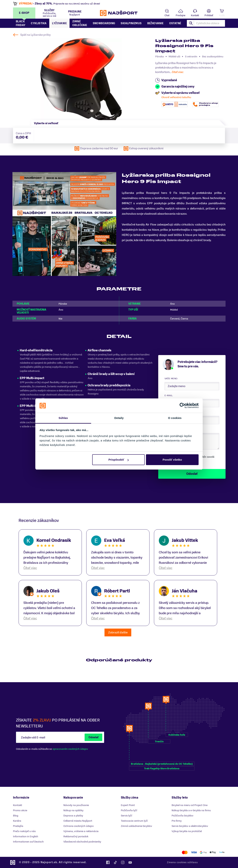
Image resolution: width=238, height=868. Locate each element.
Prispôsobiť (119, 460)
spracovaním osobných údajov (70, 749)
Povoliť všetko (172, 460)
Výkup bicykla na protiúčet (187, 831)
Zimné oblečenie (80, 23)
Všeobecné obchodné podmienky (82, 842)
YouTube (130, 862)
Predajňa (18, 826)
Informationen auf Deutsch (28, 842)
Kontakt (195, 15)
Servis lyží (126, 816)
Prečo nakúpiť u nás (24, 831)
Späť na (36, 35)
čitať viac (178, 72)
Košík (222, 15)
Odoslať (93, 737)
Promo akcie (20, 810)
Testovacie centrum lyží (134, 821)
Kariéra (17, 821)
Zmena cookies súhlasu (182, 862)
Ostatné (175, 23)
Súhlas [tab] (63, 418)
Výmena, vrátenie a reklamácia (81, 831)
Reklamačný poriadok (76, 836)
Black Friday (21, 23)
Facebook (108, 862)
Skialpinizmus (131, 23)
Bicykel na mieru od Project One (190, 805)
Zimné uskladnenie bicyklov (136, 826)
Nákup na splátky (73, 810)
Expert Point (128, 805)
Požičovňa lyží (129, 810)
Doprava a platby (73, 816)
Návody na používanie (76, 805)
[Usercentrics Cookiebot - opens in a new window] (182, 406)
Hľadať (191, 23)
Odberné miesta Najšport (78, 821)
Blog (16, 816)
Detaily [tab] (119, 418)
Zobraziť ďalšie (118, 632)
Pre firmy (177, 821)
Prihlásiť (209, 15)
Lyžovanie (59, 23)
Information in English (26, 836)
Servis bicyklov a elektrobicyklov (190, 826)
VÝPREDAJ (26, 4)
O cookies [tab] (175, 418)
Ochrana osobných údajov (79, 826)
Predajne (181, 15)
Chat (167, 15)
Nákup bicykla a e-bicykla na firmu (191, 810)
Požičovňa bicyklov (182, 816)
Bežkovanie (155, 23)
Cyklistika (39, 23)
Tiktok (115, 862)
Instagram (123, 862)
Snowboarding (104, 23)
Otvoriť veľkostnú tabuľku (176, 97)
